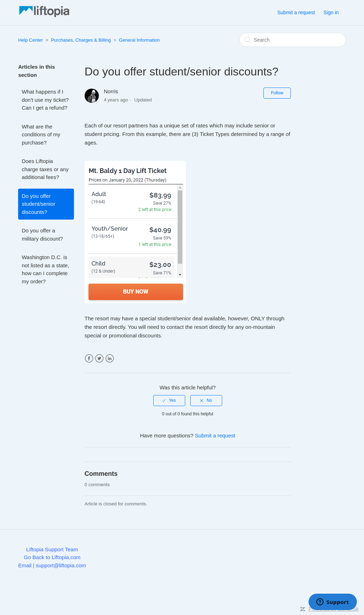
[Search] (293, 40)
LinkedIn (110, 359)
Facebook (89, 359)
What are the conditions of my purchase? (41, 135)
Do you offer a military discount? (42, 235)
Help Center (30, 40)
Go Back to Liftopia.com (52, 557)
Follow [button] (277, 93)
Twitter (99, 359)
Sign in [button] (331, 12)
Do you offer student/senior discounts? (38, 204)
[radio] (169, 400)
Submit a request (296, 12)
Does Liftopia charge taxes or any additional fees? (45, 169)
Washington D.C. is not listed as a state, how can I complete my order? (45, 269)
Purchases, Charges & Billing (81, 40)
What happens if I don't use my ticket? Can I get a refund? (45, 100)
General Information (140, 40)
